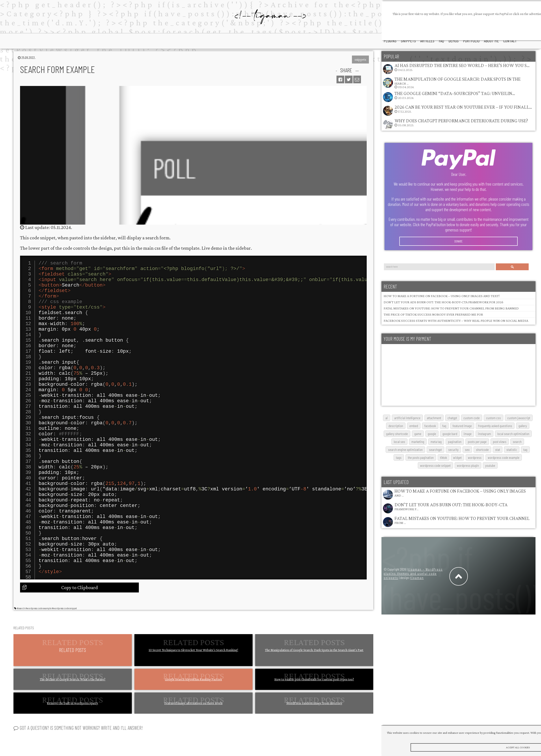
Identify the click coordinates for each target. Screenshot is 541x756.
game (418, 434)
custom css (494, 418)
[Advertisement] (427, 375)
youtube (490, 465)
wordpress (475, 457)
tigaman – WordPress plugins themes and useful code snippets (413, 573)
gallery (523, 426)
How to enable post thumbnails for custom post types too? (314, 742)
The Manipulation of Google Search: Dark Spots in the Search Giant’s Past (314, 713)
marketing (418, 442)
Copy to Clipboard (80, 650)
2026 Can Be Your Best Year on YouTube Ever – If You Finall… (463, 107)
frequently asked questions (495, 426)
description (396, 426)
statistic (512, 450)
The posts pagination (421, 457)
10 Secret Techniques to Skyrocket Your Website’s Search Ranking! (193, 713)
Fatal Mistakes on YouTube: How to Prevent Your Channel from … (462, 520)
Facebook (430, 426)
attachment (434, 418)
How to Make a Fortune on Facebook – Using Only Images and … (460, 493)
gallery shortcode (397, 434)
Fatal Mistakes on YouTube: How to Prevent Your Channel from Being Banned (451, 308)
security (453, 450)
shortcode (482, 450)
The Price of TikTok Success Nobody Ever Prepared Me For (433, 314)
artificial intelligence (407, 418)
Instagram (484, 434)
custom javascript (519, 418)
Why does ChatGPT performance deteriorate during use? (461, 121)
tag (525, 450)
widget (457, 457)
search (517, 442)
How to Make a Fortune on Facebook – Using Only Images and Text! (442, 296)
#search (21, 671)
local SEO (399, 442)
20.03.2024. (449, 97)
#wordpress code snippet (64, 671)
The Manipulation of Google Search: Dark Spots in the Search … (457, 81)
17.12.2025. (457, 110)
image (468, 434)
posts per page (477, 442)
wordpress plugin (468, 465)
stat (498, 450)
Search (512, 267)
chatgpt (452, 418)
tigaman (417, 578)
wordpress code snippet (435, 465)
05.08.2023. (455, 124)
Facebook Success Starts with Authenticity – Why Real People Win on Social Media (456, 321)
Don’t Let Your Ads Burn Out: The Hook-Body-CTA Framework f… (451, 506)
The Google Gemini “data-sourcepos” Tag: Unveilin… (455, 93)
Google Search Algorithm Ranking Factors (193, 742)
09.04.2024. (452, 83)
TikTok (443, 457)
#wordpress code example (38, 671)
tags (399, 457)
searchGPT (435, 450)
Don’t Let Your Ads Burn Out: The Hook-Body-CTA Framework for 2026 (443, 302)
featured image (462, 426)
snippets (360, 60)
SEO (467, 450)
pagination (455, 442)
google (432, 434)
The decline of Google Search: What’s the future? (73, 742)
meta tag (436, 442)
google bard (450, 434)
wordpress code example (504, 457)
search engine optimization (405, 450)
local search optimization (513, 434)
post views (500, 442)
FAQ (444, 426)
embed (414, 426)
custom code (472, 418)
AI (387, 418)
